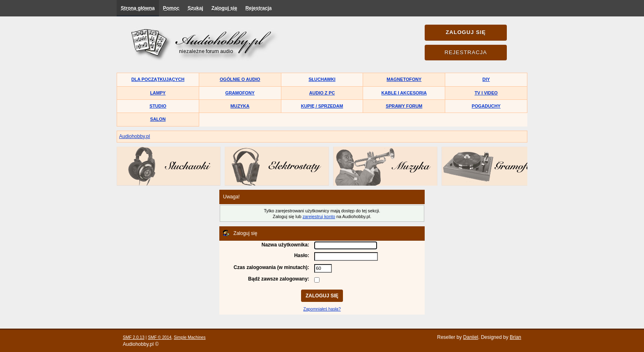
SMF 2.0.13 (134, 337)
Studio (158, 106)
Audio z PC (322, 93)
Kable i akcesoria (404, 93)
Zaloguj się (224, 8)
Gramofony (240, 93)
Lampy (158, 93)
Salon (158, 119)
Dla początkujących (158, 79)
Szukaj (195, 8)
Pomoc (171, 8)
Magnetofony (404, 79)
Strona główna (138, 8)
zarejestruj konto (319, 216)
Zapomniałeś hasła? (322, 309)
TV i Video (486, 93)
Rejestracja (258, 8)
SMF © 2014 (160, 337)
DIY (486, 79)
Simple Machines (190, 337)
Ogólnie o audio (240, 79)
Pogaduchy (486, 106)
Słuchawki (322, 79)
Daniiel (471, 337)
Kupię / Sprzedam (322, 106)
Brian (515, 337)
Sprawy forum (404, 106)
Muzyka (240, 106)
